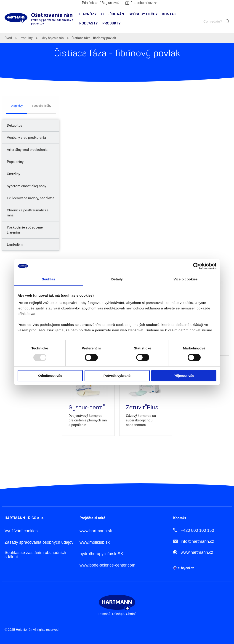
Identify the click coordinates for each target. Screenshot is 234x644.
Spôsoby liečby (143, 14)
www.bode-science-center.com (107, 565)
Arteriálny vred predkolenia (27, 150)
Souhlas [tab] (48, 279)
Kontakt (170, 14)
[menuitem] (88, 14)
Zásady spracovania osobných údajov (39, 542)
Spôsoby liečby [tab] (41, 106)
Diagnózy (88, 14)
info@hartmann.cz (197, 541)
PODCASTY (89, 23)
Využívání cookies (21, 531)
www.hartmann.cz (197, 552)
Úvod (8, 38)
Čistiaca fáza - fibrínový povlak (94, 38)
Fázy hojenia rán (52, 38)
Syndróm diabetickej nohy (27, 186)
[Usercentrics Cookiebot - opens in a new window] (196, 266)
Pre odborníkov (139, 3)
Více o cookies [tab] (186, 279)
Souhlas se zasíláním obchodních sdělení (35, 555)
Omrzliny (13, 174)
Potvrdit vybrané (117, 376)
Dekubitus (15, 125)
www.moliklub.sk (95, 542)
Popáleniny (15, 162)
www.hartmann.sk (96, 531)
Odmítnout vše (50, 376)
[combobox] (213, 21)
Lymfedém (15, 245)
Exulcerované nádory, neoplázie (31, 198)
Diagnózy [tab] (17, 106)
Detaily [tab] (117, 279)
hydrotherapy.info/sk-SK (101, 554)
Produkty (112, 23)
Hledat (228, 21)
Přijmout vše (184, 376)
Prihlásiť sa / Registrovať (100, 3)
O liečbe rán (113, 14)
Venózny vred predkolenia (26, 138)
